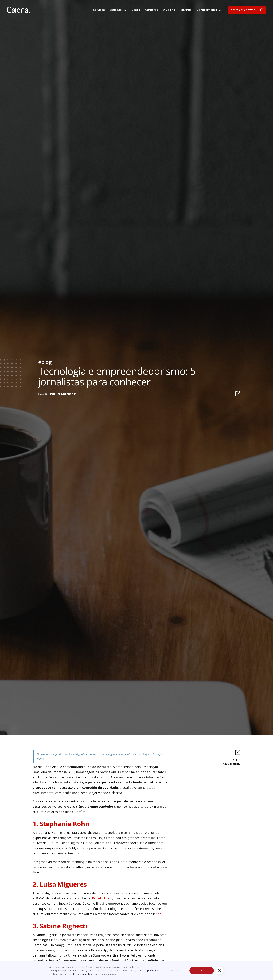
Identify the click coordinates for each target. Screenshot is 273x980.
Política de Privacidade (82, 974)
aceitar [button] (202, 971)
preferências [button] (153, 970)
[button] (220, 971)
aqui (161, 914)
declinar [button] (174, 971)
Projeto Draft (102, 898)
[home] (18, 10)
